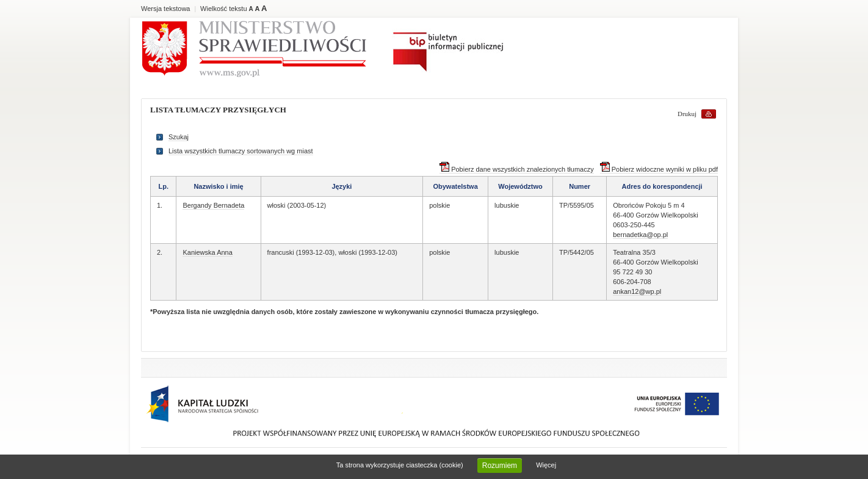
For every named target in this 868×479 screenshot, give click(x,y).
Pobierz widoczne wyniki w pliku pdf (659, 169)
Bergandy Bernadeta (213, 205)
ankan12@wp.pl (637, 291)
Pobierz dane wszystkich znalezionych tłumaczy (517, 169)
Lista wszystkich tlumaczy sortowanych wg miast (241, 151)
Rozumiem (500, 466)
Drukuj (687, 114)
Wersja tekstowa (166, 9)
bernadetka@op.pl (640, 235)
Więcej (546, 465)
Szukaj (179, 137)
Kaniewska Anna (207, 252)
